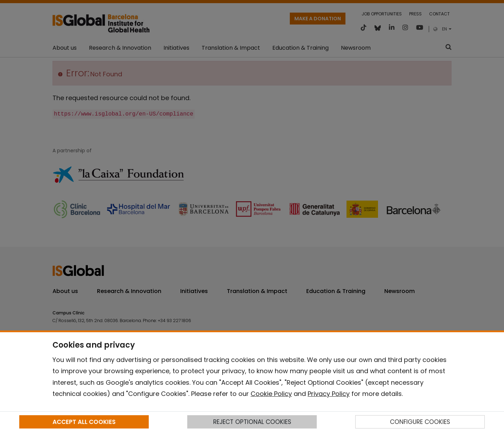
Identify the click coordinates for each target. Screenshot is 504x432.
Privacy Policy (329, 394)
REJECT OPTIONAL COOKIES (252, 422)
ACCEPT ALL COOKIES (84, 422)
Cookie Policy (271, 394)
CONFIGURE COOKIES (420, 422)
